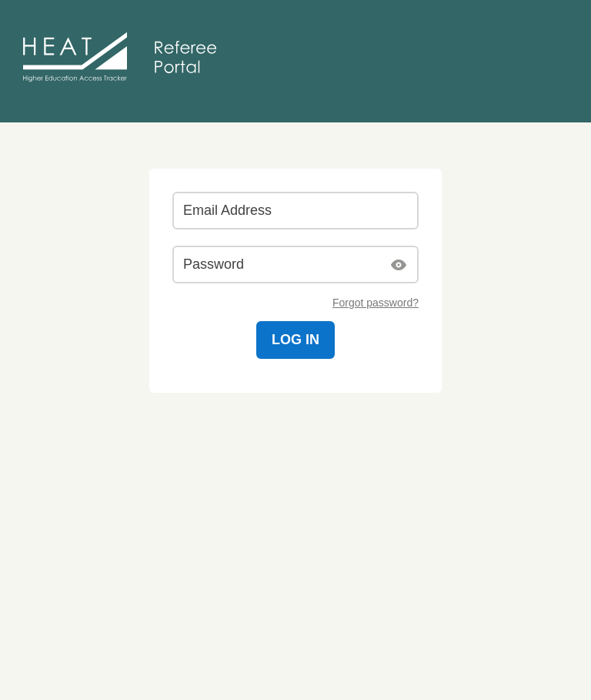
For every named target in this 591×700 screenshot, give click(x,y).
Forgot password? (376, 303)
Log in (295, 340)
